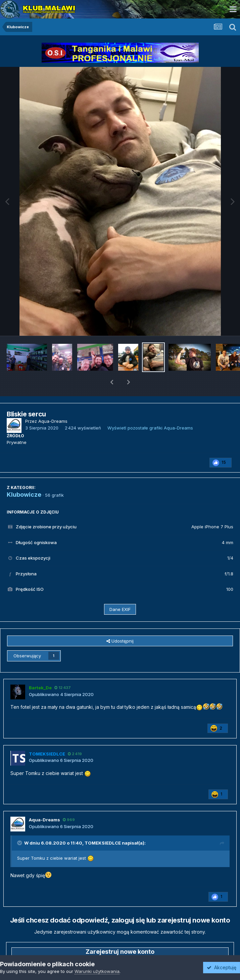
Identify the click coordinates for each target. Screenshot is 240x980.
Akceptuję (222, 967)
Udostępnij (120, 623)
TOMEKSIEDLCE (103, 825)
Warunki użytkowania (97, 971)
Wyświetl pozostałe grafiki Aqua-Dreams (150, 410)
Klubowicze (24, 477)
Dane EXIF (120, 592)
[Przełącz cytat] (20, 825)
